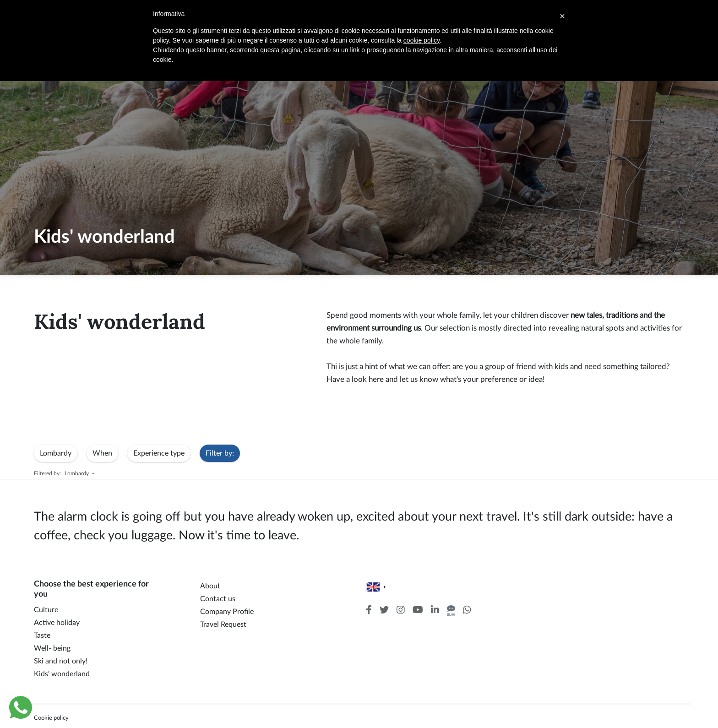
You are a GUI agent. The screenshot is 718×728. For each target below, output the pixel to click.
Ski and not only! (61, 661)
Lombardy (56, 453)
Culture (46, 610)
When (102, 453)
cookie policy (422, 40)
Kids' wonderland (62, 674)
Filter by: (220, 453)
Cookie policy (51, 718)
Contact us (218, 599)
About (210, 586)
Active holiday (57, 623)
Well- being (52, 648)
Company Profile (227, 612)
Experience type (159, 453)
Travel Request (223, 625)
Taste (42, 636)
